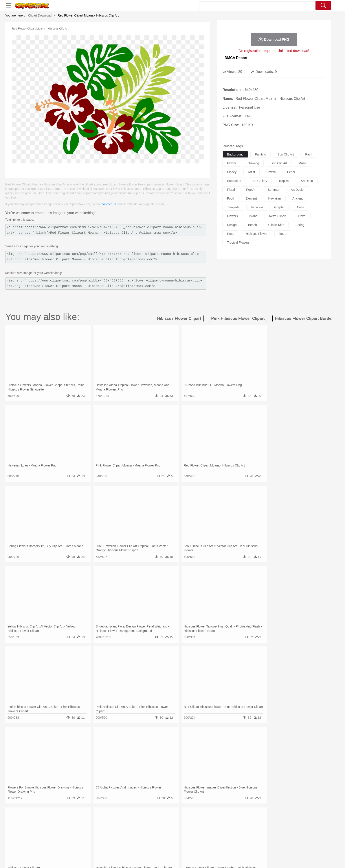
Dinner (189, 848)
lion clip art (279, 163)
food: (47, 847)
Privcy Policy (247, 859)
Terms (232, 859)
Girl (185, 834)
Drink (93, 848)
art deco (307, 181)
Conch (105, 821)
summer (274, 190)
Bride (78, 834)
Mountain (203, 821)
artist (251, 172)
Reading (111, 841)
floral (231, 190)
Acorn (60, 821)
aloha (300, 207)
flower (232, 163)
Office (222, 841)
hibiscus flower (257, 234)
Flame (133, 821)
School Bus (151, 841)
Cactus (94, 821)
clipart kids (276, 225)
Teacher (74, 841)
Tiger (258, 828)
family (88, 834)
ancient (298, 198)
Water (215, 821)
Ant (59, 828)
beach (253, 225)
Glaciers (144, 821)
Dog (124, 828)
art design (298, 190)
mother (99, 834)
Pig (238, 828)
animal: (48, 827)
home (168, 834)
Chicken (105, 828)
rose (231, 234)
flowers (232, 216)
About (220, 859)
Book (85, 841)
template (233, 207)
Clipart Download (40, 15)
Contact (264, 859)
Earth (115, 821)
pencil (291, 172)
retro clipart (278, 216)
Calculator (248, 841)
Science (201, 841)
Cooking (231, 848)
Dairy (72, 848)
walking (157, 834)
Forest (253, 821)
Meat (125, 848)
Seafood (151, 848)
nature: (48, 821)
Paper (212, 841)
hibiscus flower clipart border (304, 318)
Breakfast (60, 848)
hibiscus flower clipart (179, 318)
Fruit (117, 848)
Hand (241, 834)
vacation (257, 207)
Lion (207, 828)
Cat (95, 828)
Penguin (247, 828)
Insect (198, 828)
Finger (231, 834)
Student (61, 841)
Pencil (123, 841)
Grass (156, 821)
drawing (253, 163)
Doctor (129, 834)
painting (261, 154)
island (253, 216)
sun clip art (286, 154)
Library (189, 841)
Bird (75, 828)
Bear (67, 828)
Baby (69, 834)
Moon (180, 821)
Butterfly (85, 828)
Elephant (153, 828)
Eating (209, 848)
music (303, 163)
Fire (124, 821)
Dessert (82, 848)
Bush (225, 821)
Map (163, 841)
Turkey (268, 828)
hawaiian (275, 198)
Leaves (83, 821)
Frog (172, 828)
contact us (109, 204)
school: (48, 841)
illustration (234, 181)
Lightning (168, 821)
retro (283, 234)
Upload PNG (294, 859)
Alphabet (234, 841)
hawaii (271, 172)
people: (48, 834)
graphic (280, 207)
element (251, 198)
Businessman (115, 834)
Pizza (199, 848)
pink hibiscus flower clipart (238, 318)
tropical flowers (238, 242)
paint (309, 154)
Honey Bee (184, 828)
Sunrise (190, 821)
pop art (251, 190)
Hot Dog (244, 848)
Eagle (142, 828)
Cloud (234, 821)
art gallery (260, 181)
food (231, 198)
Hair (177, 834)
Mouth (212, 834)
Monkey (217, 828)
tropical (284, 181)
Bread (220, 848)
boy (192, 834)
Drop (244, 821)
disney (232, 172)
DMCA (277, 859)
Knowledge (175, 841)
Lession (262, 841)
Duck (132, 828)
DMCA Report (236, 58)
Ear (139, 834)
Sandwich (137, 848)
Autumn (71, 821)
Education (135, 841)
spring (300, 225)
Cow (116, 828)
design (232, 225)
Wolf (278, 828)
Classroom (97, 841)
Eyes (146, 834)
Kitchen (178, 848)
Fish (164, 828)
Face (222, 834)
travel (302, 216)
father (201, 834)
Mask (60, 834)
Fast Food (105, 848)
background (235, 154)
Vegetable (164, 848)
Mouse (229, 828)
